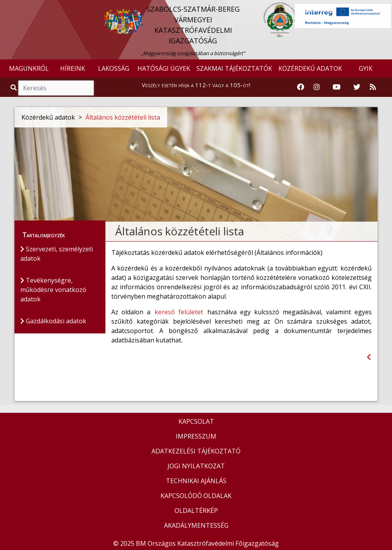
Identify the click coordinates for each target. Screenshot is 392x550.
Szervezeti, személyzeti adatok (57, 254)
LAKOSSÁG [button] (114, 68)
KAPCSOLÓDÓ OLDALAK (196, 496)
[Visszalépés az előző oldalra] (369, 357)
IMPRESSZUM (196, 436)
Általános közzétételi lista (123, 117)
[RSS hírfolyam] (373, 87)
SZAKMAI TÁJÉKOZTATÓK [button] (234, 68)
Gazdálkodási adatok (53, 321)
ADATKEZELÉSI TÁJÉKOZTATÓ (196, 451)
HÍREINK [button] (73, 68)
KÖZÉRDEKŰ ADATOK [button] (310, 68)
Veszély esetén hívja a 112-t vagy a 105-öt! (196, 85)
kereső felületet (179, 312)
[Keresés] (56, 88)
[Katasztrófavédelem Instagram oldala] (317, 87)
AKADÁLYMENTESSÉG (196, 525)
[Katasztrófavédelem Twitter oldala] (357, 87)
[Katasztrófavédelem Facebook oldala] (301, 87)
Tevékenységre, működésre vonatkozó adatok (53, 290)
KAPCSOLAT (196, 421)
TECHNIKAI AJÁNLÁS (196, 481)
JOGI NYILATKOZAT (196, 466)
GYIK (366, 68)
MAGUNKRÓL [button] (29, 68)
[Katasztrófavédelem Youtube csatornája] (337, 87)
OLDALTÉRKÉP (196, 511)
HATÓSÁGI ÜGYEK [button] (164, 68)
